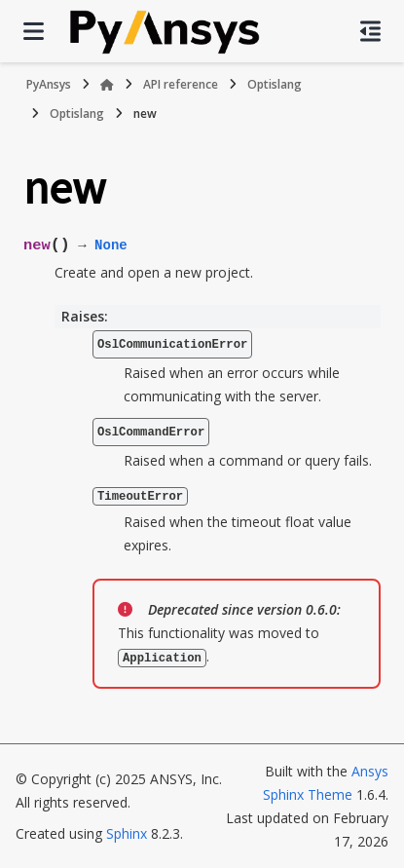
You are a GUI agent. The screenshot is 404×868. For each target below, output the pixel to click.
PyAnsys (49, 84)
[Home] (107, 85)
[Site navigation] (34, 31)
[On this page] (370, 31)
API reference (181, 84)
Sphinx (127, 832)
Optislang (275, 84)
